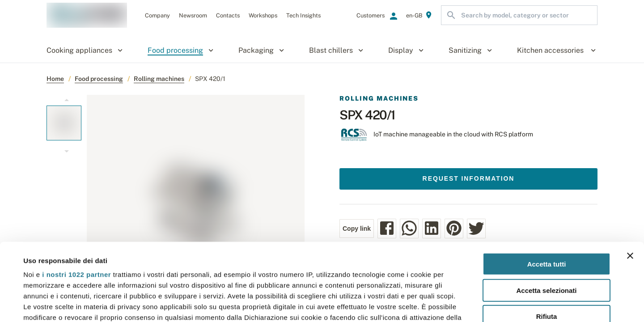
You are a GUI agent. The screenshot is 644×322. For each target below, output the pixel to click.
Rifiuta (547, 236)
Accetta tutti (547, 184)
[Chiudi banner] (630, 176)
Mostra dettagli (377, 304)
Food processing (99, 79)
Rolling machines (159, 79)
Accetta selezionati (546, 210)
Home (55, 79)
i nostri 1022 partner (76, 194)
